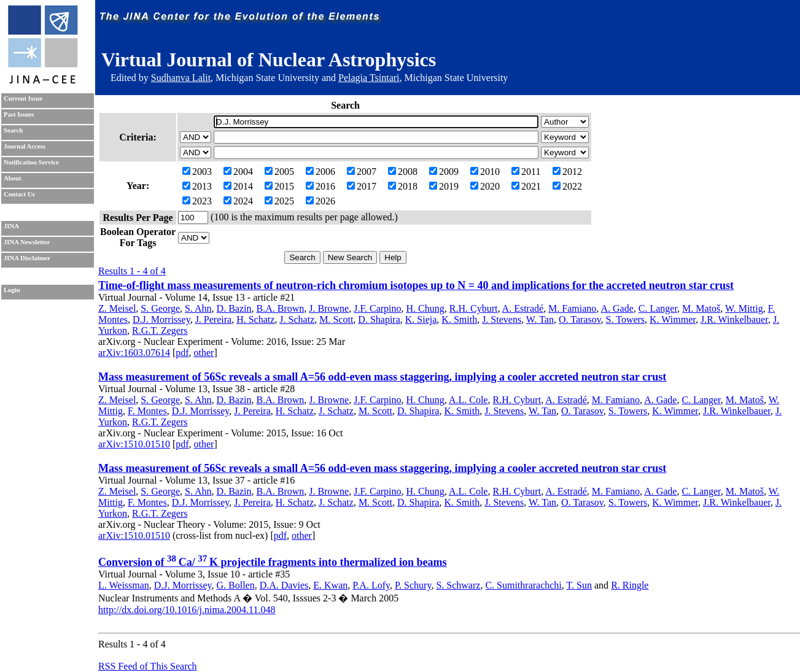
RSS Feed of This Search (148, 666)
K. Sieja (421, 319)
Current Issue (23, 98)
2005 (279, 172)
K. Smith (459, 319)
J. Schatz (297, 319)
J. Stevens (502, 319)
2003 (197, 172)
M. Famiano (572, 308)
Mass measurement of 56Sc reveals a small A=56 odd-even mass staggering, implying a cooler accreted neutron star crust (382, 377)
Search (13, 130)
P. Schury (413, 585)
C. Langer (658, 308)
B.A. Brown (280, 308)
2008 (403, 172)
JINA (11, 226)
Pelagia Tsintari (369, 78)
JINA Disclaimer (27, 258)
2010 (485, 172)
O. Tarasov (580, 319)
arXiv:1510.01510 (134, 444)
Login (12, 290)
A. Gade (617, 308)
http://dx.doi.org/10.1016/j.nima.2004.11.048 (187, 610)
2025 (279, 201)
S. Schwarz (458, 585)
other (204, 353)
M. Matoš (701, 308)
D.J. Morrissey (161, 319)
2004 (238, 172)
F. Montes (147, 411)
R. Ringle (630, 585)
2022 (567, 186)
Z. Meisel (117, 308)
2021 (526, 186)
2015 (279, 186)
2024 (238, 201)
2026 (320, 201)
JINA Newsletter (27, 242)
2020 (485, 186)
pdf (182, 353)
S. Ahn (198, 308)
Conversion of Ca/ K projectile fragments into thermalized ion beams (273, 562)
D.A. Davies (284, 585)
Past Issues (19, 114)
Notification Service (31, 162)
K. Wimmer (673, 319)
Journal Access (25, 146)
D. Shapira (379, 319)
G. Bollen (235, 585)
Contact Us (19, 194)
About (12, 178)
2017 (362, 186)
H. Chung (425, 308)
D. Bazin (234, 308)
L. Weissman (124, 585)
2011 (526, 172)
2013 (197, 186)
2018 (403, 186)
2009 (444, 172)
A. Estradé (523, 308)
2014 (238, 186)
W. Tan (540, 319)
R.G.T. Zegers (160, 330)
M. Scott (336, 319)
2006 (320, 172)
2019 (444, 186)
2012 (567, 172)
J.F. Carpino (377, 308)
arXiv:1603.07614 (134, 353)
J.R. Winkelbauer (734, 319)
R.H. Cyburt (474, 308)
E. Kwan (330, 585)
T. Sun (579, 585)
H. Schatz (255, 319)
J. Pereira (214, 319)
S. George (160, 308)
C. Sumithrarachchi (523, 585)
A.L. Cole (468, 400)
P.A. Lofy (371, 585)
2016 (320, 186)
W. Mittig (744, 308)
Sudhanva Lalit (181, 78)
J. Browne (329, 308)
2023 (197, 201)
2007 (362, 172)
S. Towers (625, 319)
